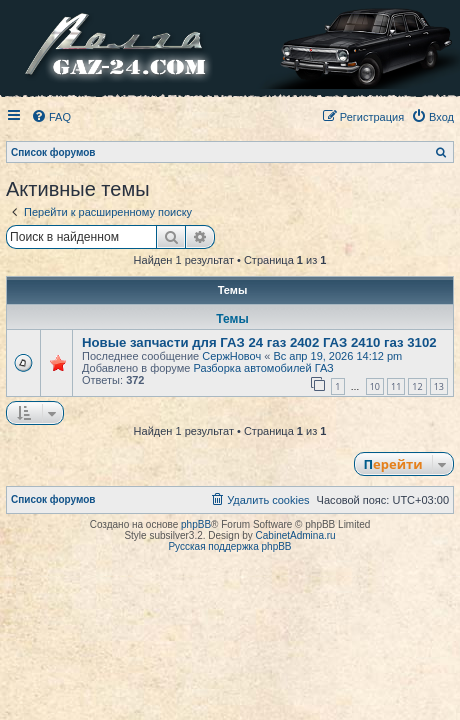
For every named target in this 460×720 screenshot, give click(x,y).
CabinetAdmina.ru (296, 535)
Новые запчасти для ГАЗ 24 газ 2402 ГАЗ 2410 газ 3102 (259, 342)
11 (396, 386)
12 (417, 386)
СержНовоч (231, 356)
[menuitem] (51, 117)
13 (439, 386)
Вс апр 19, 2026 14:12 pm (337, 356)
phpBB (196, 524)
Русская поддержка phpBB (229, 546)
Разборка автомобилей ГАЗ (263, 368)
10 (375, 386)
